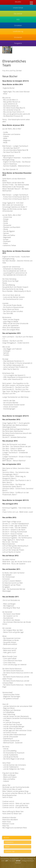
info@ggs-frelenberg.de (28, 861)
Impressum (18, 863)
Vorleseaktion (9, 842)
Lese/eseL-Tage (10, 851)
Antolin (7, 847)
